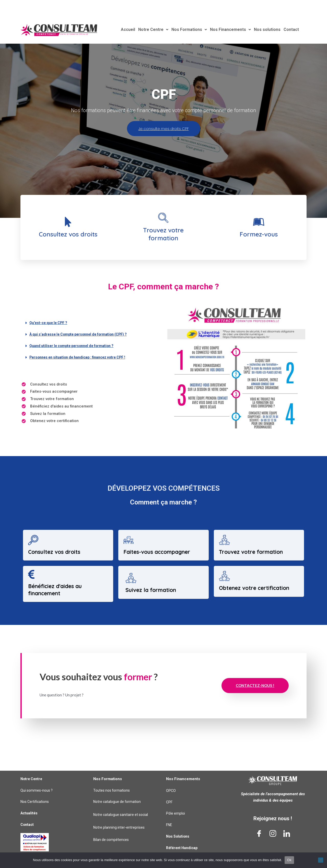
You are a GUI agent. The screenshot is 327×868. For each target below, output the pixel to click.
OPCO (171, 791)
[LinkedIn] (287, 834)
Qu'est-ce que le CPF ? (50, 347)
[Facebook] (259, 834)
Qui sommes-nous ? (38, 790)
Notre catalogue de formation (118, 802)
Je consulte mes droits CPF (164, 153)
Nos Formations (191, 30)
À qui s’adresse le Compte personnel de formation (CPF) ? (83, 359)
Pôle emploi (176, 814)
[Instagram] (273, 834)
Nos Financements (230, 30)
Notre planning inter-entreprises (120, 828)
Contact (288, 30)
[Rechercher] (320, 7)
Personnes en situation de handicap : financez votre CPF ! (82, 382)
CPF (170, 802)
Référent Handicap (183, 848)
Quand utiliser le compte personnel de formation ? (75, 370)
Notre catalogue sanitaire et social (122, 815)
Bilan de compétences (112, 840)
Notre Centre (157, 30)
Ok (289, 860)
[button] (91, 347)
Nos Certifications (36, 802)
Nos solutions (265, 30)
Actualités (30, 813)
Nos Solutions (179, 836)
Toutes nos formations (113, 790)
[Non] (321, 860)
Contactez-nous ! (255, 710)
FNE (169, 825)
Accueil (132, 30)
